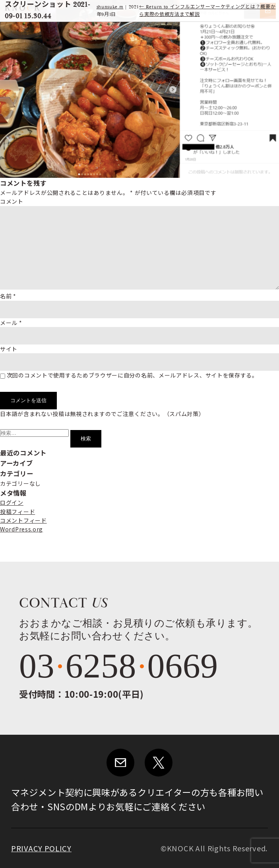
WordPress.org (21, 529)
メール (11, 323)
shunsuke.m (110, 7)
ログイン (12, 502)
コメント (12, 201)
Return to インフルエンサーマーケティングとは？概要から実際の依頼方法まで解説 (207, 11)
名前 (8, 296)
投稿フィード (17, 512)
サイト (9, 349)
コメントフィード (23, 520)
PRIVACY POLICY (41, 848)
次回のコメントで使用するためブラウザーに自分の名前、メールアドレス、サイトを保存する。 (132, 375)
